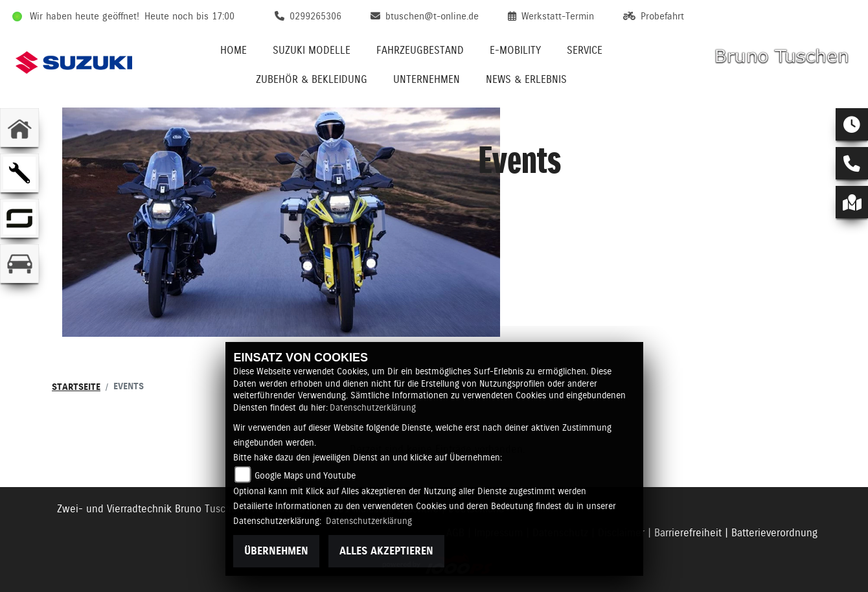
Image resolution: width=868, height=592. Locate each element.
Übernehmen (276, 551)
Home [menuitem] (234, 50)
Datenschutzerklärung (373, 407)
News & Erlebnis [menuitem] (526, 79)
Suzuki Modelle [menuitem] (312, 50)
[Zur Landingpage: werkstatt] (19, 173)
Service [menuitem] (585, 50)
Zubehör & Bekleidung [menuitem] (312, 79)
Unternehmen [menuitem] (427, 79)
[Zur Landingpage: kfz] (19, 264)
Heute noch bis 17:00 (189, 16)
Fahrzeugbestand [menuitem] (420, 50)
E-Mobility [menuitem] (515, 50)
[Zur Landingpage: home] (19, 128)
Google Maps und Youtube (305, 475)
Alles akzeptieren (386, 551)
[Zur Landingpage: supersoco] (19, 218)
